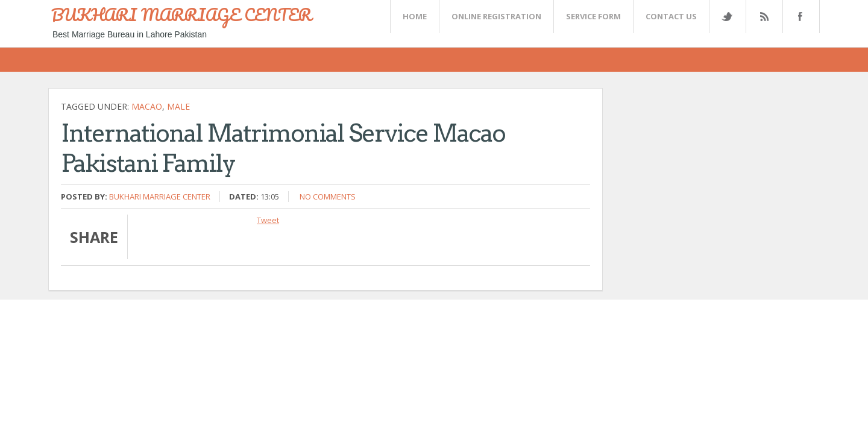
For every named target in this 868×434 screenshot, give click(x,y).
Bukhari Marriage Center (160, 197)
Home (415, 16)
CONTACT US (671, 16)
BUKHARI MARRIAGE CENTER (181, 14)
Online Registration (496, 16)
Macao (147, 106)
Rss (764, 17)
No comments (328, 197)
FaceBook (799, 17)
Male (178, 106)
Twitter (727, 17)
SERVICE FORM (593, 16)
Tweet (268, 220)
